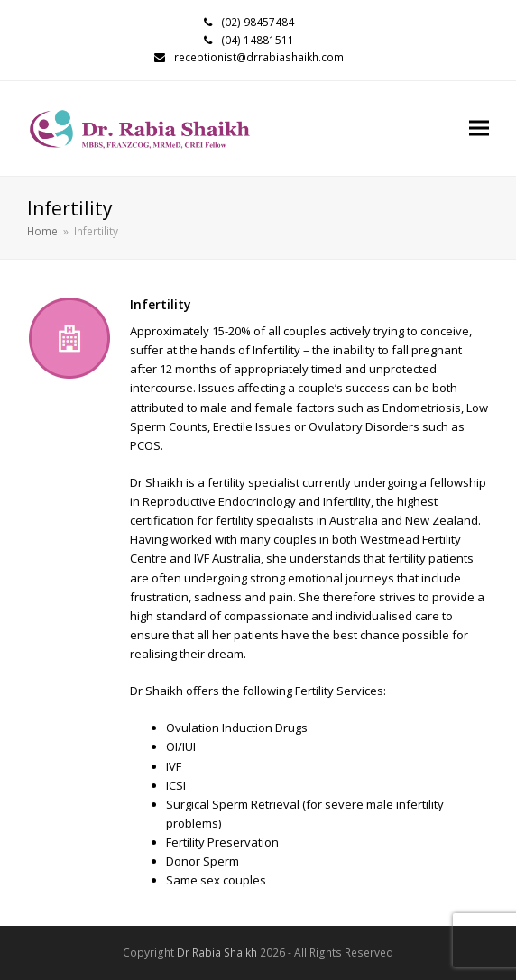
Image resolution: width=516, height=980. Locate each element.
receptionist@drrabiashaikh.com (259, 57)
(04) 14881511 (258, 40)
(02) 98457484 (258, 22)
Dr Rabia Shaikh (217, 953)
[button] (479, 128)
